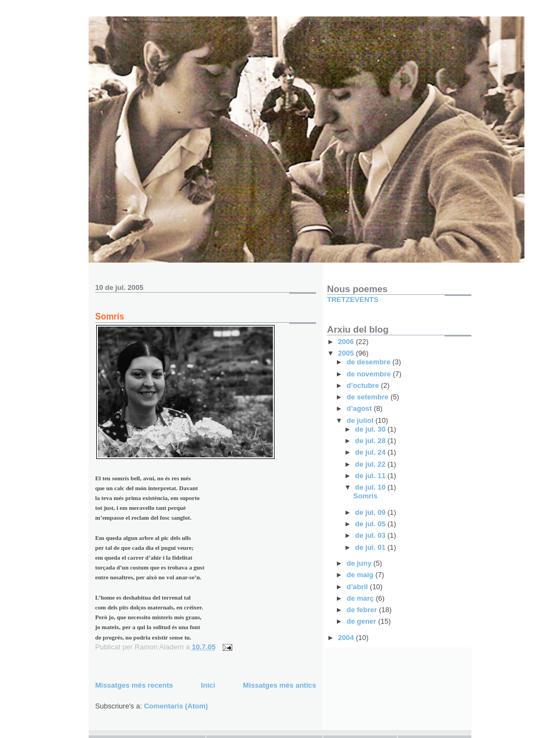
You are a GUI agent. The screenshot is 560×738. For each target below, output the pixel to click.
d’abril (358, 587)
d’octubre (364, 385)
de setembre (369, 397)
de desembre (370, 362)
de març (361, 598)
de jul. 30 (371, 429)
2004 (347, 638)
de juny (360, 563)
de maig (361, 575)
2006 (347, 342)
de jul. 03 (371, 535)
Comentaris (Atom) (176, 706)
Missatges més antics (279, 685)
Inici (208, 685)
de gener (363, 621)
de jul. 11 (371, 476)
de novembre (370, 374)
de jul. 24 (371, 452)
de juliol (361, 420)
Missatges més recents (134, 685)
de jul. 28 (371, 441)
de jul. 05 (371, 524)
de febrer (363, 610)
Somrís (110, 316)
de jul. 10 (371, 487)
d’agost (360, 408)
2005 (347, 353)
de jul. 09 (371, 512)
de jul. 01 (371, 547)
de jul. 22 (371, 464)
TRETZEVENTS (353, 300)
